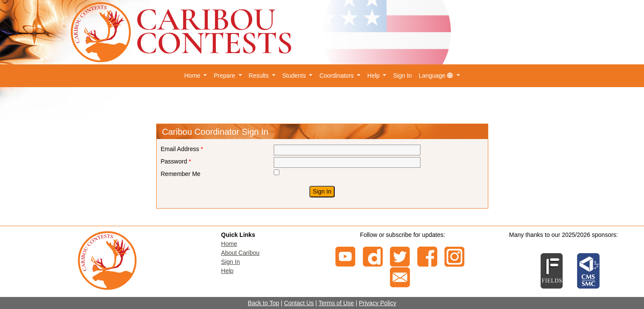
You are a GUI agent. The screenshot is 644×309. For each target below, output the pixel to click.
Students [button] (295, 76)
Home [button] (193, 76)
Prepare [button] (225, 76)
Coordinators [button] (337, 76)
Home (229, 244)
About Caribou (240, 253)
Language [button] (437, 76)
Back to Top (264, 303)
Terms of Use (336, 303)
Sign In (402, 76)
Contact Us (299, 303)
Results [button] (260, 76)
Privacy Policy (377, 303)
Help (227, 271)
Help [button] (374, 76)
